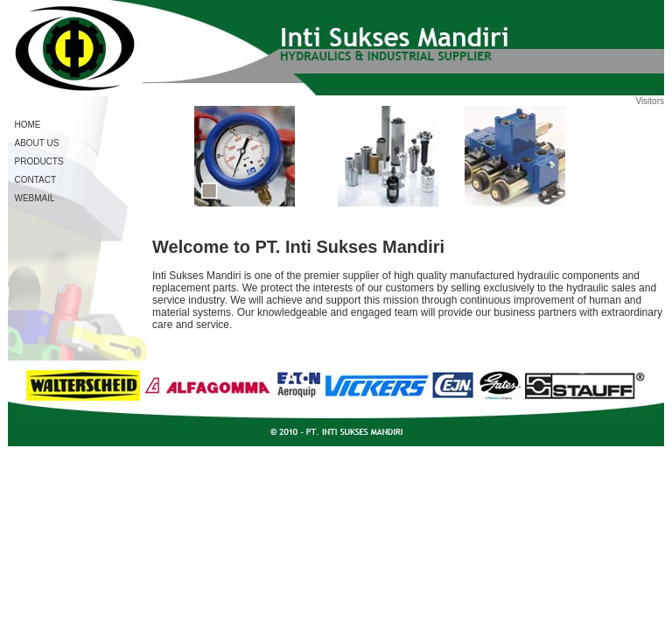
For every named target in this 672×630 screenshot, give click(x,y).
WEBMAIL (35, 198)
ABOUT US (37, 143)
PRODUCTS (39, 161)
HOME (28, 125)
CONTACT (36, 180)
